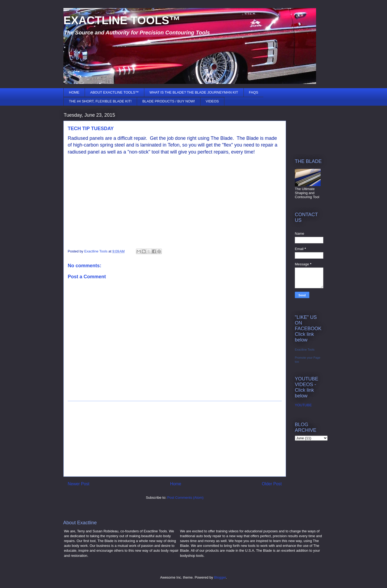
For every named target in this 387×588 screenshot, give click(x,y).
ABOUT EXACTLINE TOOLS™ (115, 92)
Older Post (272, 484)
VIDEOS (212, 101)
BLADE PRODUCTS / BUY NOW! (169, 101)
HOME (74, 92)
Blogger (220, 577)
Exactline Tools (305, 350)
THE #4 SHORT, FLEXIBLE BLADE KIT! (100, 101)
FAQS (254, 92)
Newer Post (79, 484)
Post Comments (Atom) (185, 498)
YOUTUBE (303, 405)
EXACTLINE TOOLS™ (122, 20)
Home (176, 484)
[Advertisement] (175, 439)
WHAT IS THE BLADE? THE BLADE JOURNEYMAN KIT (194, 92)
